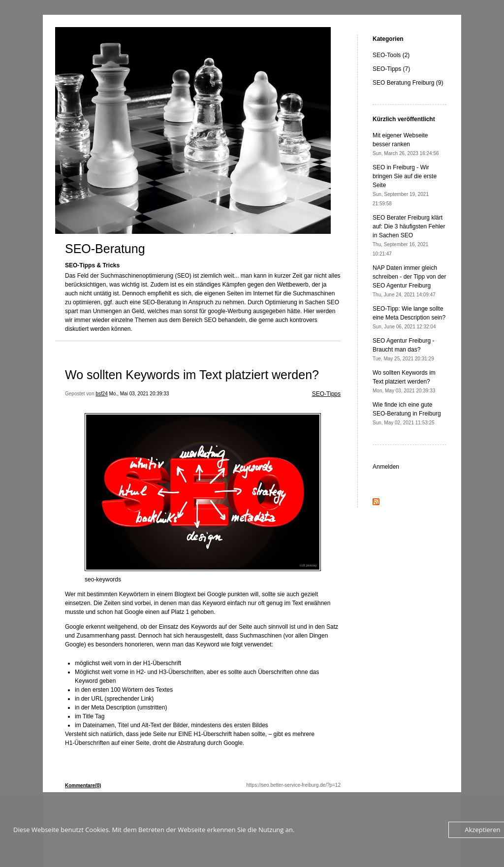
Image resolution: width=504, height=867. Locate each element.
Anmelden (386, 467)
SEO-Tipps (326, 394)
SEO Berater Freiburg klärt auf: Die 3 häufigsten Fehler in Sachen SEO (409, 235)
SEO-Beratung (105, 249)
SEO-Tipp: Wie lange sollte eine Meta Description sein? (409, 317)
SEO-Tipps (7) (391, 69)
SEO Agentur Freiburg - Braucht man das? (403, 349)
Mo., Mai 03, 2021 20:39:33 (139, 394)
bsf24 (101, 394)
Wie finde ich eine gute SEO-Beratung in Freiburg (407, 413)
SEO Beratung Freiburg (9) (408, 83)
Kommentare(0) (83, 786)
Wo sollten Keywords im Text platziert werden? (192, 375)
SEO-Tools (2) (391, 55)
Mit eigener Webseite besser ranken (406, 144)
